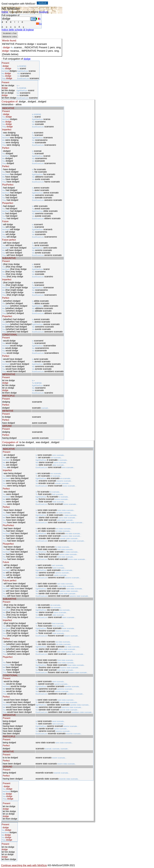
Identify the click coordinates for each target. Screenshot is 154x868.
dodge (27, 59)
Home (5, 12)
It (38, 19)
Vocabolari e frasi (10, 33)
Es (39, 24)
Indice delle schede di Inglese (18, 30)
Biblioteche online (10, 37)
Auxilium (44, 12)
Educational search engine (24, 12)
